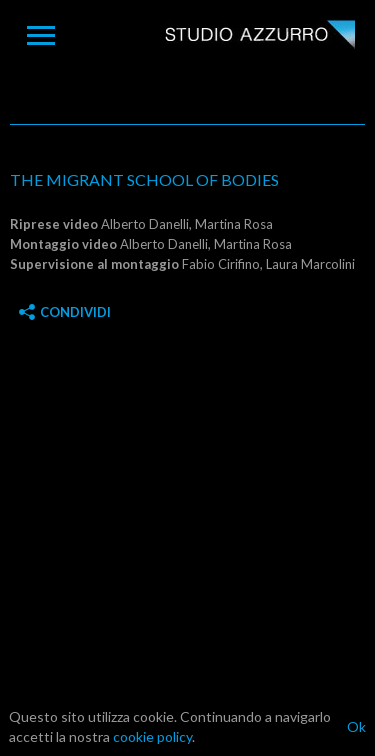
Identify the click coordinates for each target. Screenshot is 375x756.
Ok (356, 726)
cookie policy (152, 736)
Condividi (65, 312)
